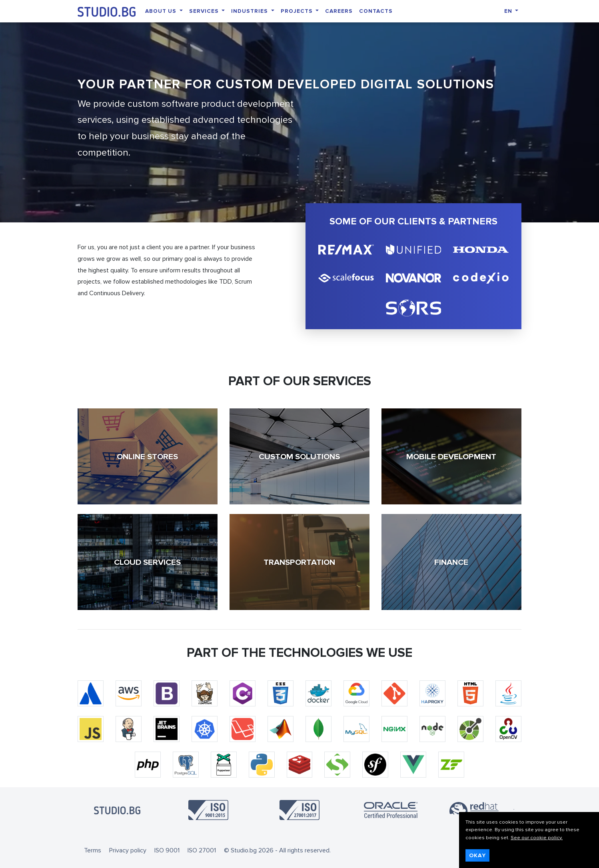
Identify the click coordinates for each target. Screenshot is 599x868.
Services (205, 11)
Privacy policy (128, 850)
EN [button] (509, 11)
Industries (250, 11)
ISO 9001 (167, 850)
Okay (477, 855)
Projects (298, 11)
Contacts (376, 11)
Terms (93, 850)
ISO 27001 (202, 850)
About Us (162, 11)
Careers (339, 11)
